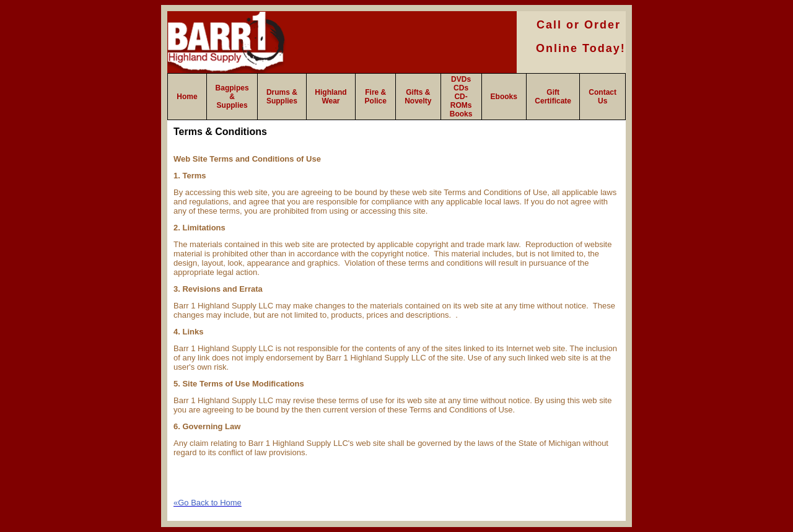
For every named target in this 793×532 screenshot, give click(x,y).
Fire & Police (376, 97)
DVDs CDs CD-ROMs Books (461, 97)
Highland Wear (331, 97)
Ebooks (504, 97)
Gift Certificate (553, 97)
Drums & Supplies (282, 97)
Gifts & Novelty (418, 97)
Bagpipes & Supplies (232, 97)
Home (187, 97)
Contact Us (602, 97)
